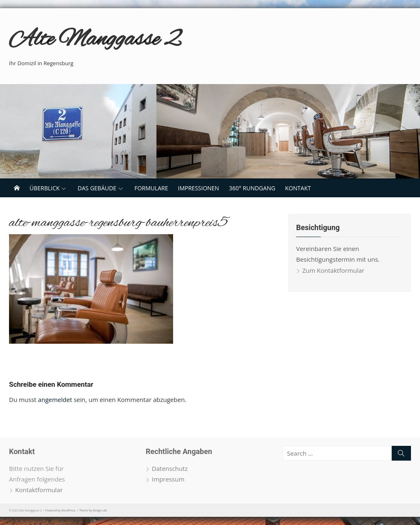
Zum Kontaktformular (333, 270)
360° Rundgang (252, 188)
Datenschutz (170, 468)
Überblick (45, 188)
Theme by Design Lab (93, 510)
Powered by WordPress (60, 510)
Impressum (168, 479)
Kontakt (298, 188)
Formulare (151, 188)
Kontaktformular (39, 490)
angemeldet (55, 399)
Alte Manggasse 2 (95, 40)
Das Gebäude (97, 188)
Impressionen (199, 188)
